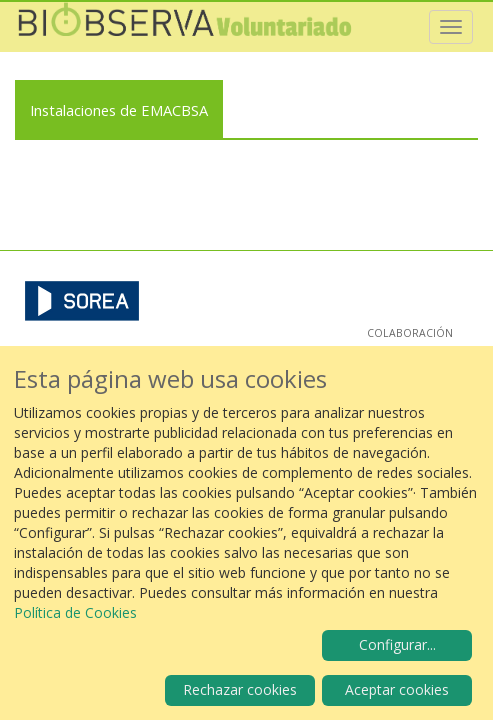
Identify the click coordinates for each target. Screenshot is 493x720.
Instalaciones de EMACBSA (119, 110)
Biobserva (185, 27)
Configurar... (397, 644)
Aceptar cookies (397, 689)
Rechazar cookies (240, 689)
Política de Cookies (75, 612)
